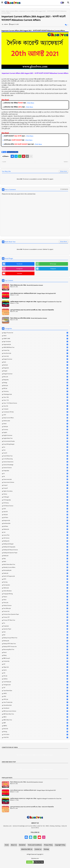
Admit (36, 336)
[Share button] (31, 156)
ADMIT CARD (36, 339)
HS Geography (36, 500)
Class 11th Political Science (36, 403)
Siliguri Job (36, 667)
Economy (36, 430)
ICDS (36, 509)
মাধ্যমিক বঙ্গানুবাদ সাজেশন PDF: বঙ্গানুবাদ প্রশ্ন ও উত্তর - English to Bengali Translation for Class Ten (36, 302)
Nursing (36, 582)
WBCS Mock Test (36, 720)
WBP (36, 723)
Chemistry (36, 391)
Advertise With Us (27, 849)
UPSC (36, 696)
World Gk (36, 729)
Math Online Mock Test (36, 564)
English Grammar (36, 435)
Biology (36, 383)
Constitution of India (36, 412)
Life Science (36, 538)
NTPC (36, 579)
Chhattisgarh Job (36, 394)
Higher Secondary (36, 491)
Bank (36, 362)
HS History (36, 503)
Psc (36, 623)
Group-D (36, 488)
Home (3, 11)
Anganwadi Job (36, 344)
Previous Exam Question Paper (36, 614)
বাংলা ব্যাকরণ (36, 735)
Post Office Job (36, 608)
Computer (36, 409)
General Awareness (36, 462)
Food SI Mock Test (36, 456)
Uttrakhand (36, 708)
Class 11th (36, 400)
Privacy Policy (48, 845)
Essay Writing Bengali (36, 444)
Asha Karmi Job (36, 353)
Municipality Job (36, 570)
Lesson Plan (36, 535)
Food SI (36, 453)
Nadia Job (36, 573)
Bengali (36, 371)
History (36, 494)
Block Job (36, 386)
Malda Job (36, 556)
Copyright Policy (60, 845)
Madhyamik (36, 541)
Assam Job (36, 356)
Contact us (38, 849)
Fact (36, 450)
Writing (36, 732)
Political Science (36, 605)
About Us (14, 845)
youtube (20, 273)
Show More (64, 242)
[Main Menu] (2, 2)
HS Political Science (36, 506)
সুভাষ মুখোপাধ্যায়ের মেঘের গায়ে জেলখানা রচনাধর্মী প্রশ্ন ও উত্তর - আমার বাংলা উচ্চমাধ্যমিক (32, 310)
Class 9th (36, 406)
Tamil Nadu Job (36, 682)
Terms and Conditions (35, 845)
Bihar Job (36, 377)
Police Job (36, 603)
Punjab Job (36, 626)
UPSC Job (36, 699)
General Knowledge (36, 465)
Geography (36, 471)
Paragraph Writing (36, 594)
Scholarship (36, 661)
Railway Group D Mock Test (36, 638)
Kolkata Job (36, 529)
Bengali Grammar (36, 374)
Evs (36, 447)
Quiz (36, 632)
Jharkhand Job (36, 523)
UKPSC (36, 693)
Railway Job (36, 641)
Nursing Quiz (36, 585)
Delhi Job (36, 427)
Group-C (36, 485)
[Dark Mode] (68, 3)
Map (36, 559)
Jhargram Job (36, 520)
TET (36, 688)
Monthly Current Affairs (36, 567)
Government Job (36, 479)
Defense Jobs (36, 421)
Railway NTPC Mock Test (36, 644)
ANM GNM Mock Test (36, 347)
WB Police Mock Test (36, 714)
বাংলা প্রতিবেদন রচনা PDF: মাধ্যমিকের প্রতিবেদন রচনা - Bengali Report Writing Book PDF (33, 293)
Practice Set (36, 611)
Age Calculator (36, 342)
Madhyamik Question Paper (36, 553)
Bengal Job (36, 368)
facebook (20, 264)
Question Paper (36, 629)
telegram (53, 269)
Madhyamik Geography (36, 547)
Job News (36, 526)
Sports (36, 670)
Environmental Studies (36, 441)
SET (36, 664)
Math (36, 561)
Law (36, 532)
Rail (36, 635)
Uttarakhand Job (36, 705)
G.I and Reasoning (36, 459)
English (36, 432)
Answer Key (36, 350)
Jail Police (36, 518)
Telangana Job (36, 685)
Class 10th (36, 397)
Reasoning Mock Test (36, 649)
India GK (36, 512)
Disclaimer (22, 845)
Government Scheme (36, 482)
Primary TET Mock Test (36, 620)
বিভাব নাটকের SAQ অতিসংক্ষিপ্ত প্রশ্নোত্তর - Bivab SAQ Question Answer (29, 318)
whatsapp (53, 264)
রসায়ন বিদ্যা (36, 737)
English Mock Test (36, 438)
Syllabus (36, 679)
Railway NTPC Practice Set (36, 647)
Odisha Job (36, 588)
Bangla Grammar (36, 359)
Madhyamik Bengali (36, 544)
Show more (64, 171)
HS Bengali (36, 497)
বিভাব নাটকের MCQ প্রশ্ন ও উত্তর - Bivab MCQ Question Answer (27, 285)
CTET (36, 415)
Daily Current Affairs (12, 11)
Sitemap (46, 849)
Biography (36, 380)
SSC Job (36, 676)
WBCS (36, 717)
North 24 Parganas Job (36, 576)
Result (36, 652)
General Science (36, 468)
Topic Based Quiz (36, 691)
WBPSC (36, 726)
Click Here (19, 103)
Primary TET (36, 617)
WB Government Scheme (36, 711)
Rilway (36, 655)
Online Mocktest (36, 591)
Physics (36, 597)
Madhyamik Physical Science (36, 550)
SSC (36, 673)
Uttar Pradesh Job (36, 702)
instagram (20, 269)
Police (36, 600)
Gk (36, 476)
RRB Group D (36, 658)
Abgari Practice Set (36, 333)
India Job (36, 515)
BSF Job (36, 388)
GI (36, 474)
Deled (36, 424)
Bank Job (36, 365)
